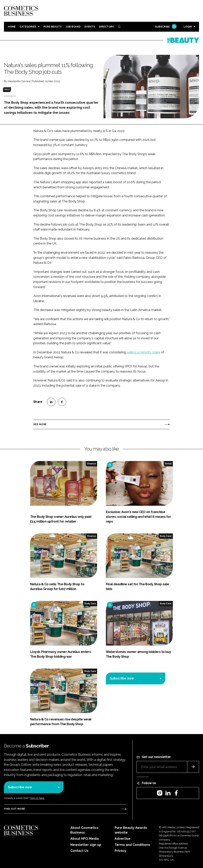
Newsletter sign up (86, 845)
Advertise (123, 839)
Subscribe (165, 27)
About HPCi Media (85, 839)
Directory (106, 27)
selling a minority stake (144, 352)
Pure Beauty (53, 27)
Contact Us (79, 851)
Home (12, 27)
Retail (7, 89)
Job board (73, 27)
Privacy (120, 851)
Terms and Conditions (132, 845)
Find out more (14, 809)
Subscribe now (122, 678)
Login (188, 27)
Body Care (166, 536)
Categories (28, 27)
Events (90, 27)
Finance (92, 464)
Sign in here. (37, 798)
